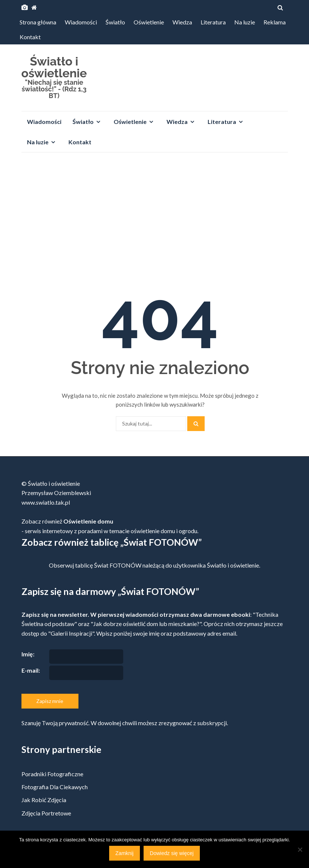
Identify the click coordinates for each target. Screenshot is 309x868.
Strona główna (38, 22)
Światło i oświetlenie (54, 67)
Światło (115, 22)
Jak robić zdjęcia (44, 800)
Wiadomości (81, 22)
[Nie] (300, 850)
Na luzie (245, 22)
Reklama (275, 22)
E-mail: (31, 670)
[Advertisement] (154, 213)
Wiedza (182, 22)
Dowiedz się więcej (172, 853)
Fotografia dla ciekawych (55, 787)
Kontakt (30, 37)
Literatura (213, 22)
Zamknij (125, 853)
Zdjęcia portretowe (46, 813)
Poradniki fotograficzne (52, 774)
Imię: (28, 654)
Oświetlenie (149, 22)
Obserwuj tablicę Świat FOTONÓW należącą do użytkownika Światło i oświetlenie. (154, 565)
